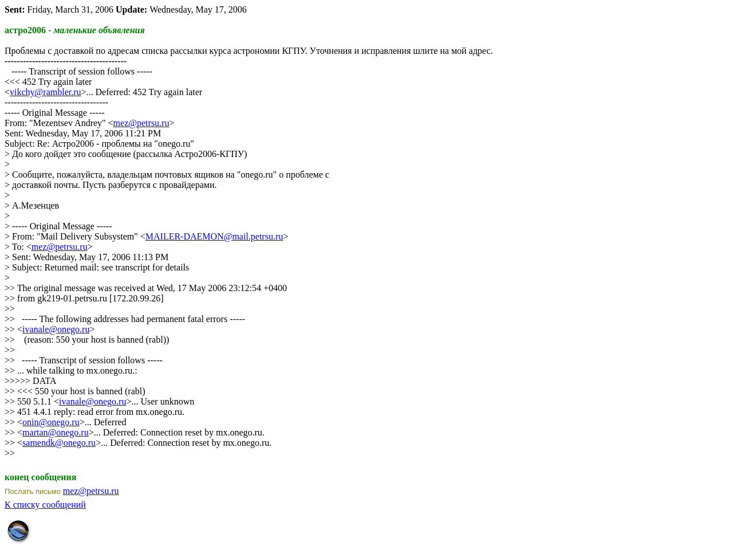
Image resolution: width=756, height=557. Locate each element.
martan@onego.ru (56, 432)
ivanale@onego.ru (56, 329)
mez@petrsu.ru (141, 123)
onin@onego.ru (51, 422)
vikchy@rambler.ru (45, 92)
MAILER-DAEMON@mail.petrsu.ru (214, 236)
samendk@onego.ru (59, 443)
